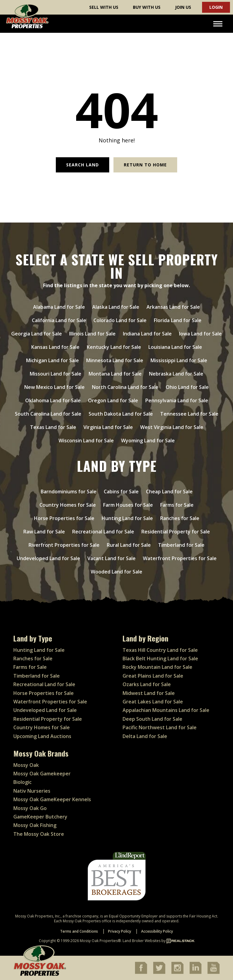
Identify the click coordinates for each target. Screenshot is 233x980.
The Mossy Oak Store (39, 834)
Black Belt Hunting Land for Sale (160, 658)
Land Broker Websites (142, 941)
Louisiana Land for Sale (175, 347)
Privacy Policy (120, 931)
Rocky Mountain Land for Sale (157, 667)
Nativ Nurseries (32, 791)
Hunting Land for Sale (127, 518)
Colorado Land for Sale (120, 320)
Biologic (22, 782)
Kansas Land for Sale (55, 347)
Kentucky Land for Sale (114, 347)
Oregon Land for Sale (113, 400)
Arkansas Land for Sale (173, 307)
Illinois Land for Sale (92, 334)
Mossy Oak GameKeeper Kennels (52, 799)
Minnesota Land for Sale (115, 360)
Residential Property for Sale (176, 532)
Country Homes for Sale (68, 505)
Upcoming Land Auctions (42, 736)
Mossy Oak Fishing (35, 825)
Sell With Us (104, 7)
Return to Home (145, 165)
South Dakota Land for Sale (121, 414)
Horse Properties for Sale (64, 518)
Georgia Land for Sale (37, 334)
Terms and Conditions (79, 931)
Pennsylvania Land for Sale (177, 400)
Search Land (83, 165)
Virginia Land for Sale (108, 427)
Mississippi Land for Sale (179, 360)
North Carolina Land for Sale (125, 387)
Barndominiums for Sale (69, 492)
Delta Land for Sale (145, 736)
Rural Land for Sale (129, 545)
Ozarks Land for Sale (147, 684)
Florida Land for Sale (178, 320)
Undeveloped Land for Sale (48, 558)
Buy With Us (147, 7)
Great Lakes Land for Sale (153, 702)
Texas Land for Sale (53, 427)
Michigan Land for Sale (52, 360)
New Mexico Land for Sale (54, 387)
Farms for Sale (177, 505)
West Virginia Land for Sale (172, 427)
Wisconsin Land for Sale (86, 441)
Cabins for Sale (121, 492)
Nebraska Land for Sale (176, 374)
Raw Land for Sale (44, 532)
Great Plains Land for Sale (153, 676)
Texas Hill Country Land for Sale (160, 650)
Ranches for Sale (180, 518)
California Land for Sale (59, 320)
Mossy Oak (26, 765)
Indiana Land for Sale (147, 334)
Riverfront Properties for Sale (64, 545)
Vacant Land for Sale (111, 558)
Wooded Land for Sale (116, 572)
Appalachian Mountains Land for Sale (166, 710)
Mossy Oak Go (30, 808)
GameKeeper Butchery (40, 817)
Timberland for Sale (181, 545)
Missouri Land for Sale (56, 374)
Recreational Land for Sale (103, 532)
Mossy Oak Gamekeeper (42, 774)
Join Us (183, 7)
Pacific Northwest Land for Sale (160, 727)
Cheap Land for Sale (169, 492)
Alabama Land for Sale (59, 307)
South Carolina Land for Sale (48, 414)
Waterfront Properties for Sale (180, 558)
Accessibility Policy (157, 931)
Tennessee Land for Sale (189, 414)
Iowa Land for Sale (200, 334)
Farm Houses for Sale (128, 505)
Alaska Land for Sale (116, 307)
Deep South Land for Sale (152, 719)
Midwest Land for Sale (149, 693)
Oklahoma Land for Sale (53, 400)
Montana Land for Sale (115, 374)
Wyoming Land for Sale (148, 441)
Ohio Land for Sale (187, 387)
